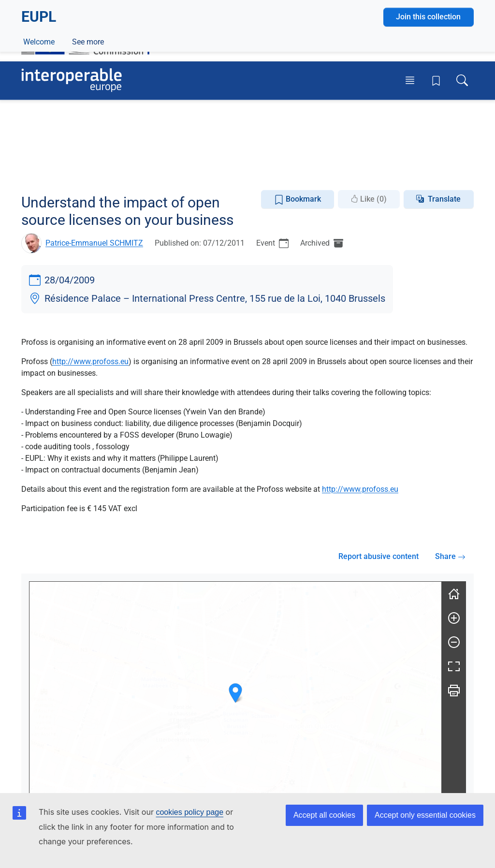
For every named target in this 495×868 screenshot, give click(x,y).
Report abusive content (379, 556)
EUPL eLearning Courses (300, 172)
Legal (135, 150)
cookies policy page (189, 812)
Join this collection (428, 117)
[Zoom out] (454, 642)
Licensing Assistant (210, 172)
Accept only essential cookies (425, 815)
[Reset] (454, 594)
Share (450, 556)
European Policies (83, 150)
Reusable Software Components (345, 150)
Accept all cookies (324, 815)
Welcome (39, 172)
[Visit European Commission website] (90, 37)
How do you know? (200, 7)
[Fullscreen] (454, 666)
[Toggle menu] (410, 80)
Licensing (173, 150)
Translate (444, 199)
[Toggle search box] (462, 80)
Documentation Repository (116, 172)
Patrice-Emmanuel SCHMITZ (94, 243)
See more (376, 172)
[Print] (454, 691)
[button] (235, 693)
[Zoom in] (454, 618)
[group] (235, 703)
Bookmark (298, 199)
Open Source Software (240, 150)
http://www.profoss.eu (90, 361)
